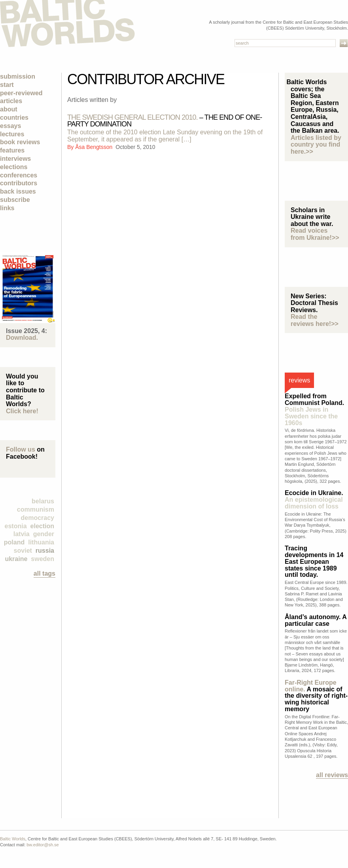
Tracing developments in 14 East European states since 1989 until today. (314, 561)
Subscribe (15, 200)
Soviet (23, 551)
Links (7, 208)
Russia (45, 551)
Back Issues (18, 191)
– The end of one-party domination (165, 121)
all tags (44, 573)
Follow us (21, 449)
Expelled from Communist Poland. (314, 409)
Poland (14, 542)
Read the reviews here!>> (315, 320)
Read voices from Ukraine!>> (315, 234)
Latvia (22, 534)
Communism (36, 509)
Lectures (12, 134)
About (9, 109)
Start (7, 85)
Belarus (43, 501)
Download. (22, 338)
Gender (44, 534)
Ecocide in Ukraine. (314, 500)
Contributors (19, 183)
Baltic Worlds (13, 839)
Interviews (15, 159)
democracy (38, 518)
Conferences (19, 175)
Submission (18, 76)
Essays (10, 126)
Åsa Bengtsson (95, 147)
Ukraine (16, 559)
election (42, 526)
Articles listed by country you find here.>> (316, 145)
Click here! (22, 411)
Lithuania (41, 542)
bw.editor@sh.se (43, 845)
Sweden (43, 559)
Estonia (16, 526)
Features (12, 150)
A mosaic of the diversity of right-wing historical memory (316, 696)
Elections (14, 167)
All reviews (332, 775)
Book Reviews (20, 142)
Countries (14, 118)
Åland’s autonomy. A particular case (316, 620)
